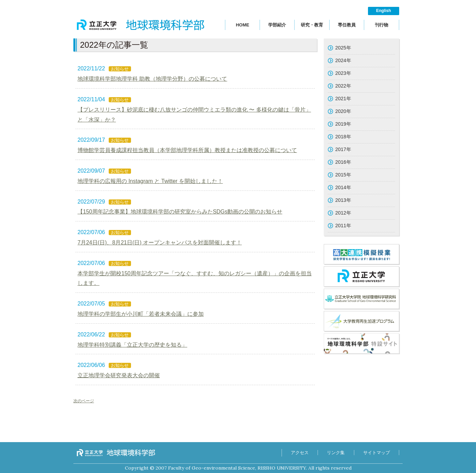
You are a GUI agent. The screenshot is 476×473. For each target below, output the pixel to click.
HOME (243, 25)
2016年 (343, 162)
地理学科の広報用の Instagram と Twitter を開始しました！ (150, 181)
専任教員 (347, 25)
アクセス (299, 453)
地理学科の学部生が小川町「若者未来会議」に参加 (141, 314)
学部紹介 (277, 25)
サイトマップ (377, 453)
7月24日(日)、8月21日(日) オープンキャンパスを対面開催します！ (160, 243)
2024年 (343, 60)
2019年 (343, 124)
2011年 (343, 226)
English (384, 11)
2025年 (343, 48)
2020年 (343, 111)
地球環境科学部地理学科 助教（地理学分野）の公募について (152, 79)
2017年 (343, 149)
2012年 (343, 213)
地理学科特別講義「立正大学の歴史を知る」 (132, 345)
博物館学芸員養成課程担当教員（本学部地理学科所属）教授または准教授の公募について (187, 150)
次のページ (84, 401)
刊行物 (382, 25)
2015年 (343, 175)
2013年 (343, 200)
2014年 (343, 187)
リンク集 (336, 453)
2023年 (343, 73)
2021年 (343, 99)
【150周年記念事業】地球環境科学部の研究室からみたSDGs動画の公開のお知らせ (180, 212)
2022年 (343, 86)
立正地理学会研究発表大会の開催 (119, 375)
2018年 (343, 137)
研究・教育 (312, 25)
